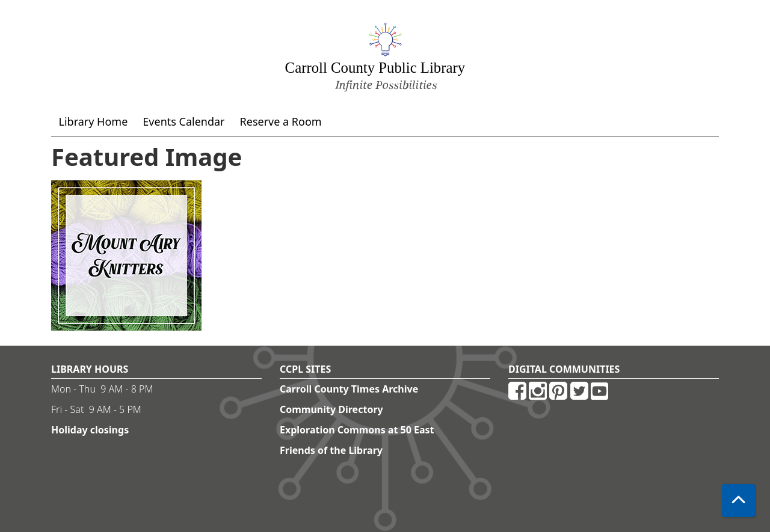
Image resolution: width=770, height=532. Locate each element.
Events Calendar (183, 121)
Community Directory (331, 409)
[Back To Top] (738, 500)
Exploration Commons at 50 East (357, 430)
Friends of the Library (331, 450)
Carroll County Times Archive (349, 389)
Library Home (94, 121)
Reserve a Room (281, 121)
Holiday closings (90, 430)
